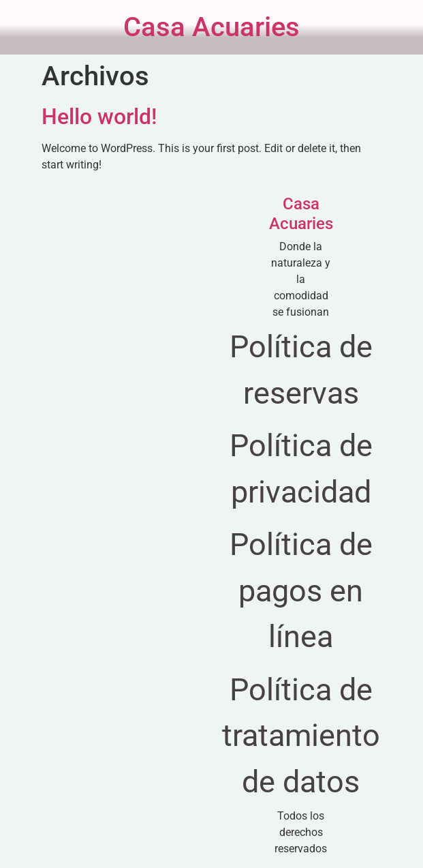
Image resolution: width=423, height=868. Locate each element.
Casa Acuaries (211, 27)
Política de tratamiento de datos (301, 736)
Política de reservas (301, 370)
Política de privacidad (301, 469)
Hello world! (99, 117)
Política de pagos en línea (301, 590)
